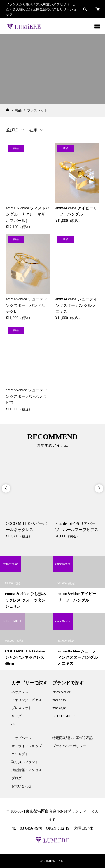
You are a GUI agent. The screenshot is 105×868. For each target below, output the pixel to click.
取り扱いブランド (25, 762)
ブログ (17, 778)
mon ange (59, 708)
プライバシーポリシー (69, 746)
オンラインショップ (27, 746)
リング (17, 716)
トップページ (22, 738)
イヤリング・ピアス (27, 700)
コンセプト (20, 754)
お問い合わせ (22, 786)
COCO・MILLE (64, 716)
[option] (28, 499)
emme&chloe (61, 692)
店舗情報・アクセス (27, 770)
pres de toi (59, 700)
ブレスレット (22, 708)
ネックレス (20, 692)
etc (13, 724)
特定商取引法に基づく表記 (73, 738)
